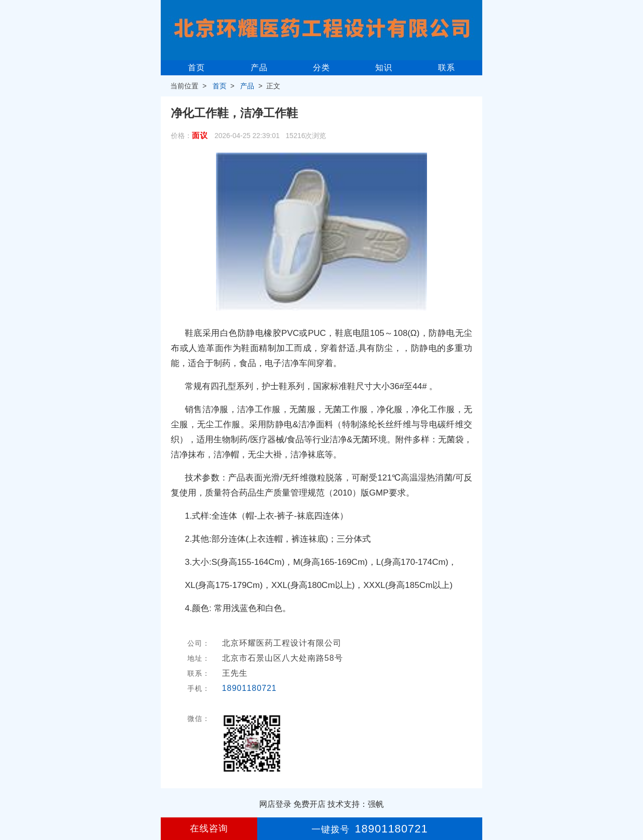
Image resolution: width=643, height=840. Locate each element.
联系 (447, 68)
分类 (321, 68)
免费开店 (309, 804)
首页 (196, 68)
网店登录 (275, 804)
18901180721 (249, 688)
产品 (259, 68)
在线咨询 (209, 828)
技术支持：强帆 (356, 804)
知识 (384, 68)
